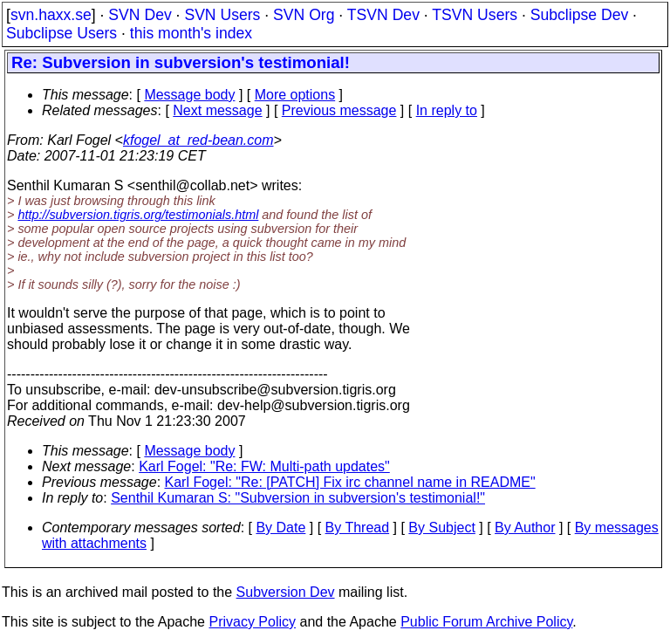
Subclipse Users (62, 33)
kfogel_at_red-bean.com (198, 140)
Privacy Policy (252, 622)
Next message (217, 110)
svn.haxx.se (51, 15)
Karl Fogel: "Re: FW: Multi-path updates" (264, 466)
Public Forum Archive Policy (486, 622)
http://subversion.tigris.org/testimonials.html (138, 215)
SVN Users (222, 15)
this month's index (191, 33)
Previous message (339, 110)
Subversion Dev (286, 592)
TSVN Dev (383, 15)
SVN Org (304, 15)
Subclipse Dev (579, 15)
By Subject (441, 528)
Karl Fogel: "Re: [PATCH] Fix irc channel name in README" (350, 482)
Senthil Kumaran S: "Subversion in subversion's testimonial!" (298, 498)
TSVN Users (475, 15)
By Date (280, 528)
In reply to (447, 110)
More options (295, 95)
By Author (525, 528)
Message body (189, 95)
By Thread (358, 528)
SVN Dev (140, 15)
